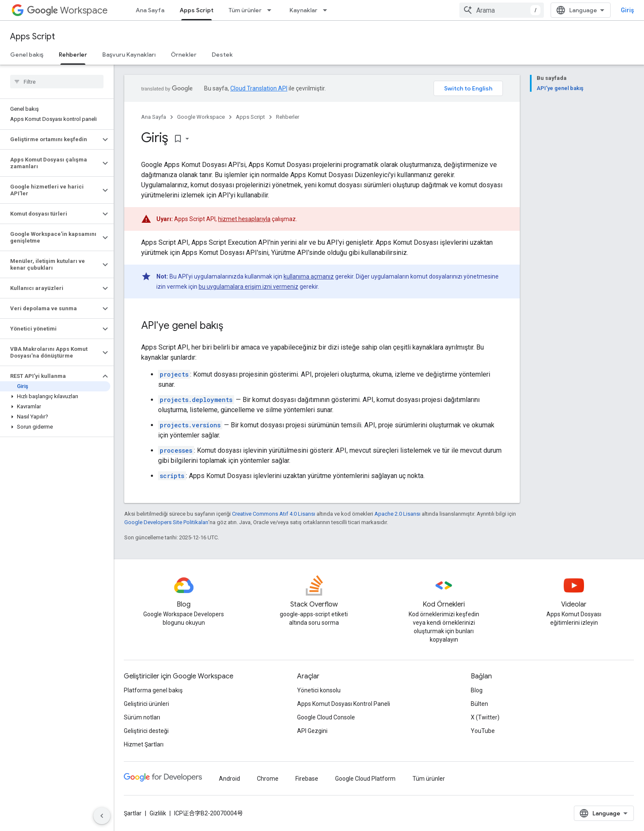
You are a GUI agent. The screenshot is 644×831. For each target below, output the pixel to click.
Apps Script (33, 37)
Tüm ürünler (245, 10)
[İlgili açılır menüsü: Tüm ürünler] (272, 10)
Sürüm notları (142, 717)
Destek (222, 55)
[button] (50, 139)
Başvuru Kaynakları (129, 55)
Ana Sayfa (150, 10)
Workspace (67, 10)
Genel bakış (27, 55)
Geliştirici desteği (146, 731)
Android (229, 779)
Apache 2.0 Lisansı (397, 514)
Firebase (307, 779)
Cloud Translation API (259, 88)
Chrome (268, 779)
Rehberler (288, 117)
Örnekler (184, 55)
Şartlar (133, 813)
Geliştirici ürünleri (146, 704)
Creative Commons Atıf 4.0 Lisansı (274, 514)
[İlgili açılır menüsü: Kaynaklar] (327, 10)
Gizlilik (158, 813)
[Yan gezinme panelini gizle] (102, 816)
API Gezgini (312, 731)
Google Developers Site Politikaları (166, 522)
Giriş (627, 10)
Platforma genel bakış (153, 690)
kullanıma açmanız (309, 276)
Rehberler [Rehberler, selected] (73, 55)
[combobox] (502, 10)
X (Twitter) (485, 717)
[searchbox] (57, 82)
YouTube (483, 731)
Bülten (479, 704)
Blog (477, 690)
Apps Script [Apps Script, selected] (196, 10)
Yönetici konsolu (319, 690)
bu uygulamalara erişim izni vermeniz (248, 287)
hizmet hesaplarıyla (244, 219)
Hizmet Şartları (144, 744)
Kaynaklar (303, 10)
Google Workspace (201, 117)
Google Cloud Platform (365, 779)
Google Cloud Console (326, 717)
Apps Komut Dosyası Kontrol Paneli (344, 704)
